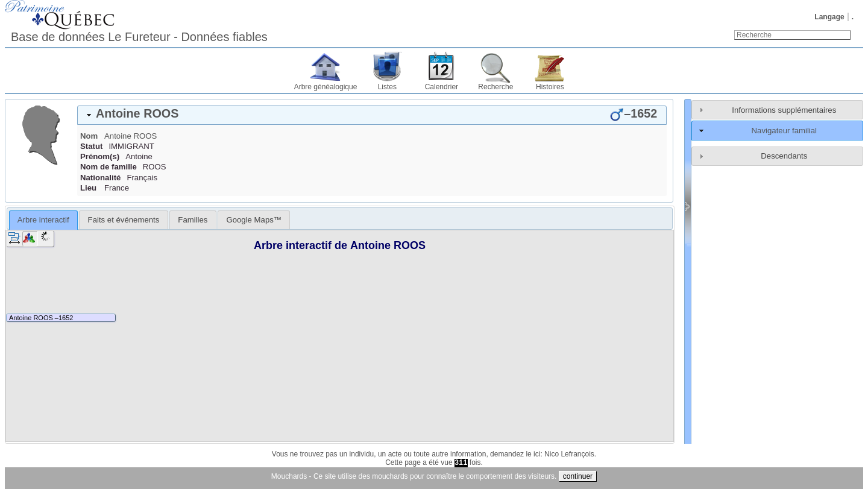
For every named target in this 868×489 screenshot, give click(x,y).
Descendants (784, 156)
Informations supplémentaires (784, 110)
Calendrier (442, 87)
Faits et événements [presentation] (124, 220)
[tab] (372, 115)
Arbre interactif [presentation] (43, 220)
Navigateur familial (784, 131)
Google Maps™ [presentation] (254, 220)
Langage (829, 17)
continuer (578, 476)
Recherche (495, 87)
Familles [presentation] (193, 220)
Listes (387, 87)
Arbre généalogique (326, 87)
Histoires (550, 87)
